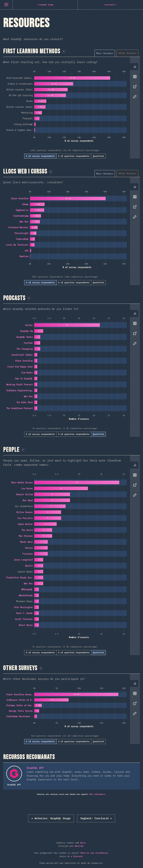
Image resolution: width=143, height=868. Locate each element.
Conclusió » (96, 818)
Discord (78, 856)
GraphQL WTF (35, 768)
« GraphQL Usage (51, 818)
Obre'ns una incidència (94, 853)
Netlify (79, 846)
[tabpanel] (71, 108)
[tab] (105, 53)
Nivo (83, 843)
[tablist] (117, 53)
